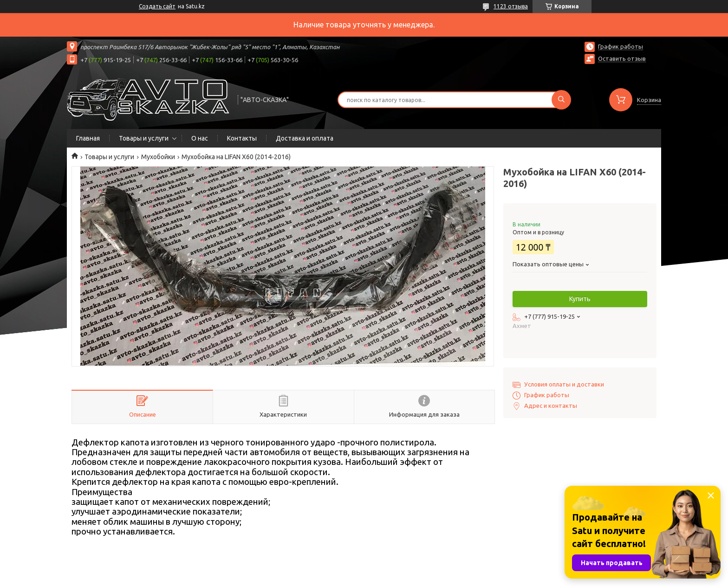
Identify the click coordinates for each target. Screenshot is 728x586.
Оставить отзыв (622, 58)
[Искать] (561, 100)
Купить (580, 299)
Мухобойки (158, 157)
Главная (88, 138)
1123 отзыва (511, 6)
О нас (200, 138)
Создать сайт (157, 6)
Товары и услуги (144, 138)
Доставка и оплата (305, 138)
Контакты (242, 138)
